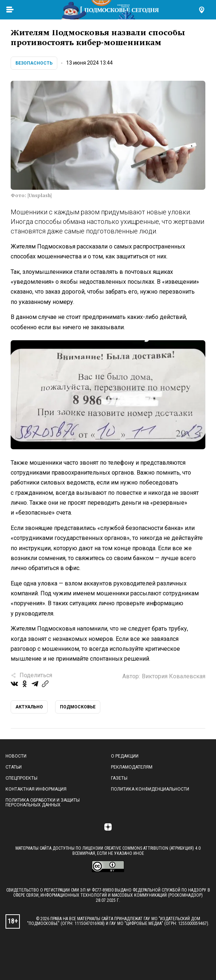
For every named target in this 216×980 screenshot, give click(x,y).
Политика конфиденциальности (150, 789)
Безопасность (34, 63)
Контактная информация (36, 789)
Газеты (119, 778)
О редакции (125, 756)
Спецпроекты (21, 778)
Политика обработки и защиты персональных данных (43, 803)
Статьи (14, 767)
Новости (16, 756)
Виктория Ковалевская (174, 676)
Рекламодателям (132, 767)
